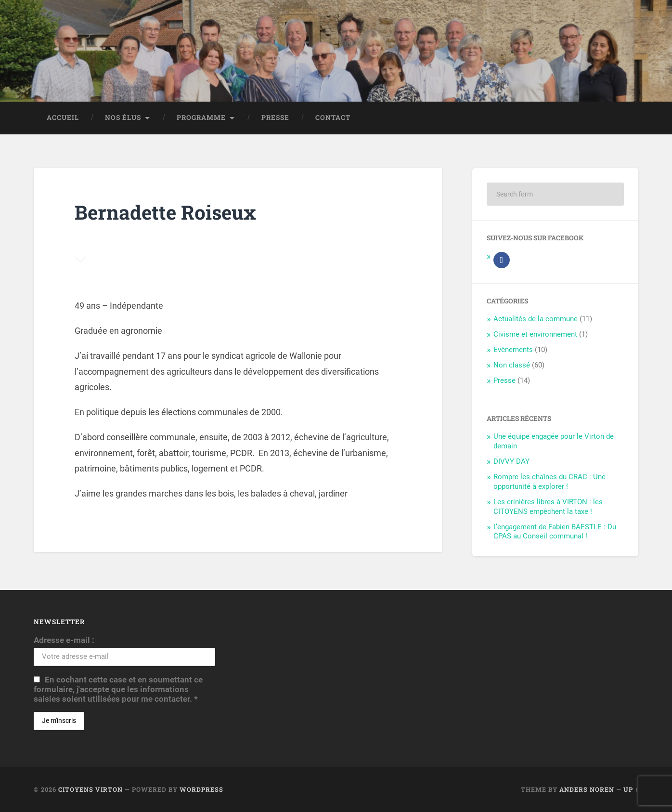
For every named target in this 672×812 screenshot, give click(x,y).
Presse (275, 118)
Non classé (512, 365)
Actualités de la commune (536, 319)
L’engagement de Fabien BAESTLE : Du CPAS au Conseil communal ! (555, 532)
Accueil (63, 118)
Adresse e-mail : (64, 640)
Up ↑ (631, 789)
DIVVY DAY (511, 461)
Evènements (513, 350)
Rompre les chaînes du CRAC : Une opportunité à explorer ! (549, 482)
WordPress (201, 789)
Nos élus (123, 118)
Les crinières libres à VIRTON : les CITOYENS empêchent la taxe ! (548, 507)
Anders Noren (587, 789)
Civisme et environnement (535, 334)
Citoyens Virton (90, 789)
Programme (201, 118)
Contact (333, 118)
